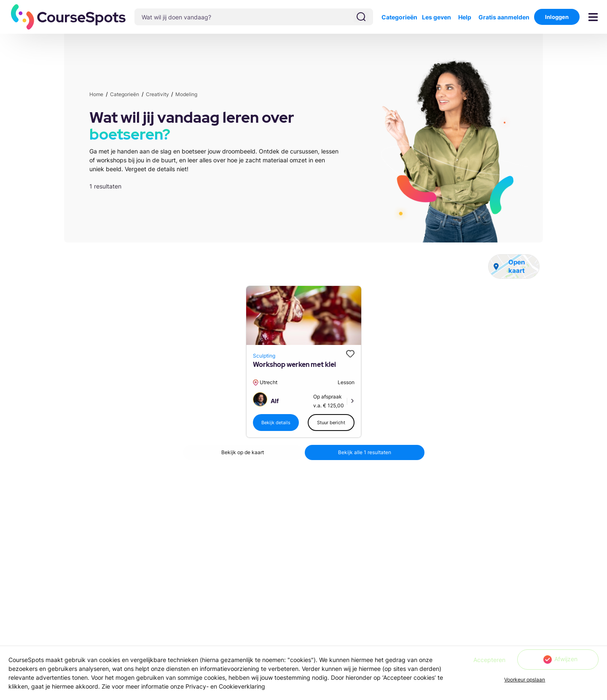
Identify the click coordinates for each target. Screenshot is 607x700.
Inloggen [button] (557, 17)
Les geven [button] (436, 17)
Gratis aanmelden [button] (504, 17)
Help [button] (465, 17)
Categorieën (399, 17)
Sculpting (264, 356)
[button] (68, 17)
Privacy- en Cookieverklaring (225, 686)
